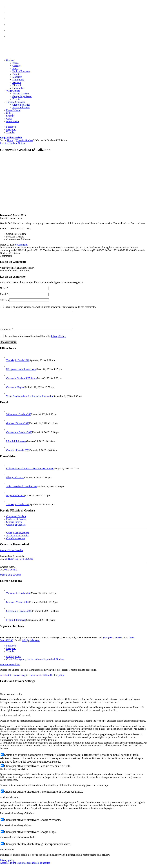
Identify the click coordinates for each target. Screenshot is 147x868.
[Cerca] (9, 119)
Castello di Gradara (16, 528)
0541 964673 (11, 573)
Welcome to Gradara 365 (19, 418)
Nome (4, 288)
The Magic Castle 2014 (18, 508)
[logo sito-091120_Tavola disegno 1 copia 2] (23, 55)
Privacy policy (7, 864)
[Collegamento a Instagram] (11, 129)
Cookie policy (57, 679)
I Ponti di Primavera (16, 445)
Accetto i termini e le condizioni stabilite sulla (35, 340)
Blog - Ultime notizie (11, 138)
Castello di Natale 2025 (18, 454)
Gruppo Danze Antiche (18, 536)
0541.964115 (12, 562)
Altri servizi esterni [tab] (10, 801)
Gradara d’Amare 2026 (18, 427)
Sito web (4, 300)
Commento (7, 333)
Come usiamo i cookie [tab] (11, 698)
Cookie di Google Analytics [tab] (14, 773)
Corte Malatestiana (16, 542)
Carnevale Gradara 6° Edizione (22, 382)
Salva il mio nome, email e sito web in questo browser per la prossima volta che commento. (50, 307)
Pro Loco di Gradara (16, 523)
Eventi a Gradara (8, 143)
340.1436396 (27, 562)
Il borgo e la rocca (15, 481)
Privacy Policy (58, 340)
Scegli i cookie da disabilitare (35, 679)
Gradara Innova (14, 526)
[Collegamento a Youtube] (10, 132)
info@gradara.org (31, 644)
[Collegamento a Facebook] (11, 127)
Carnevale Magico (15, 391)
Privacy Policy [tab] (7, 853)
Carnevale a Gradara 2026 (19, 436)
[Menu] (12, 121)
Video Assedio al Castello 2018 (22, 490)
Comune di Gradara (16, 520)
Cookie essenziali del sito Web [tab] (15, 719)
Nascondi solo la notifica (38, 867)
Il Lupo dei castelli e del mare (21, 373)
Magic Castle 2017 (16, 499)
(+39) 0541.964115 (113, 641)
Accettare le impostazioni (13, 867)
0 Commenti (21, 245)
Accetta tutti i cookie (10, 679)
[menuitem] (77, 5)
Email (4, 294)
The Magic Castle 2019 (18, 364)
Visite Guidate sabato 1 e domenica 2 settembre (30, 400)
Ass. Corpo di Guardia (17, 539)
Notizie (22, 143)
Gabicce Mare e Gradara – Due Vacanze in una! (30, 472)
